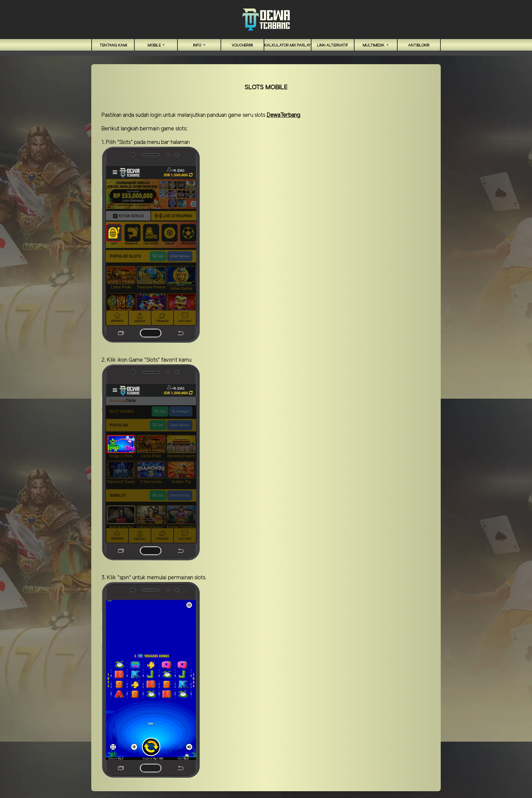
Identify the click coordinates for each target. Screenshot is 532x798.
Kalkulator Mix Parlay (288, 46)
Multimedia (374, 46)
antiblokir (419, 46)
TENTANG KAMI (113, 46)
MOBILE (155, 46)
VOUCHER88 (242, 46)
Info (198, 46)
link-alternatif (332, 46)
